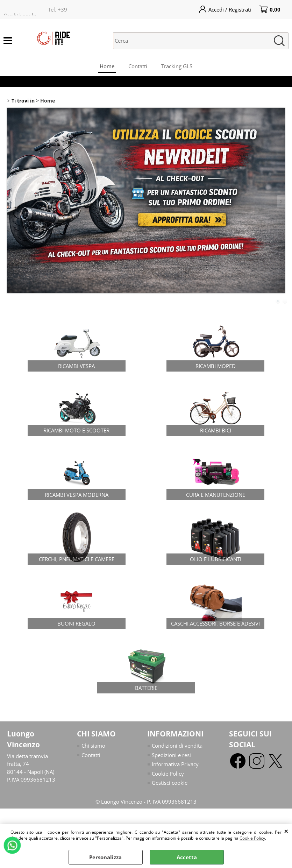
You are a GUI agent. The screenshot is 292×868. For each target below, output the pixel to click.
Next (280, 201)
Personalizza (105, 857)
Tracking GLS (177, 66)
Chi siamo (93, 746)
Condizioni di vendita (177, 746)
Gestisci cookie (170, 783)
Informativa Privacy (175, 764)
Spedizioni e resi (171, 755)
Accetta (187, 857)
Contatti (138, 66)
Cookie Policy (252, 838)
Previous (12, 201)
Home (107, 66)
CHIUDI (286, 831)
